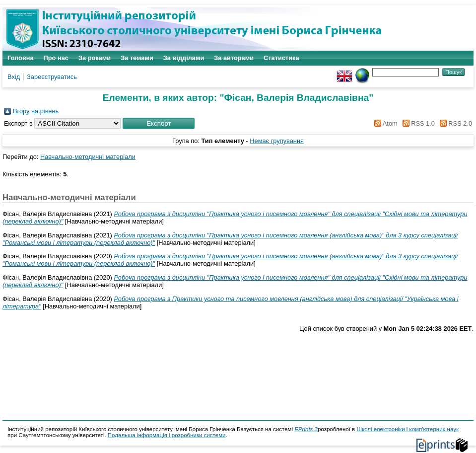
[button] (159, 123)
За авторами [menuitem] (234, 58)
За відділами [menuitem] (184, 58)
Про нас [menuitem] (56, 58)
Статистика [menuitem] (281, 58)
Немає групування (277, 141)
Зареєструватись (52, 77)
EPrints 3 (306, 429)
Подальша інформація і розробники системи (167, 435)
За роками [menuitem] (95, 58)
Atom (384, 123)
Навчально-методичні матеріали (88, 157)
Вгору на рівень (36, 111)
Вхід (14, 77)
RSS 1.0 (417, 123)
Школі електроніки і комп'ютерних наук (408, 429)
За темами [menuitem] (137, 58)
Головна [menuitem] (21, 58)
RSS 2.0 (454, 123)
